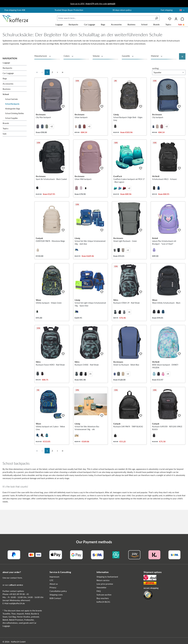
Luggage (6, 63)
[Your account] (176, 18)
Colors (69, 56)
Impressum (54, 577)
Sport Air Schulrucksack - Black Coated (51, 187)
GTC (52, 580)
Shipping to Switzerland (107, 577)
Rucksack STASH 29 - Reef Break (126, 319)
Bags (5, 78)
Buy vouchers (103, 598)
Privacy (53, 587)
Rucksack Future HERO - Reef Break (50, 385)
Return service (103, 580)
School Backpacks (12, 104)
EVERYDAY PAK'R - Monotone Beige (50, 253)
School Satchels (11, 99)
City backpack (158, 121)
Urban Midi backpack (83, 187)
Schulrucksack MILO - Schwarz (164, 187)
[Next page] (57, 72)
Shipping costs (56, 595)
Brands (6, 123)
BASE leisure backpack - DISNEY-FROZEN (165, 386)
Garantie (128, 56)
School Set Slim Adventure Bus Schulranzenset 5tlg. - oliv (87, 452)
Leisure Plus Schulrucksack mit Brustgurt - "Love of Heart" (164, 255)
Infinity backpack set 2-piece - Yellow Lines (50, 452)
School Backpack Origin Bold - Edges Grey (128, 123)
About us (54, 584)
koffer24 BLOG (103, 602)
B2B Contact (55, 598)
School (6, 94)
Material (157, 56)
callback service (16, 585)
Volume (98, 56)
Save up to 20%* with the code (93, 4)
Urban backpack (81, 121)
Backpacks (7, 68)
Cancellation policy (58, 591)
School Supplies (11, 118)
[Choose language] (182, 10)
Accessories (8, 84)
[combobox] (105, 18)
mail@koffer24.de (17, 603)
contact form (16, 578)
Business (7, 89)
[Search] (156, 18)
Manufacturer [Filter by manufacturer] (43, 56)
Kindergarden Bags (13, 109)
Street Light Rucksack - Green (125, 253)
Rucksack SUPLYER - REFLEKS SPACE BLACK (167, 452)
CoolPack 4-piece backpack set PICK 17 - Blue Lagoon (129, 189)
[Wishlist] (170, 18)
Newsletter (101, 587)
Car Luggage (8, 73)
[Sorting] (169, 72)
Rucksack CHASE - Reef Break (87, 385)
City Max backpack (43, 121)
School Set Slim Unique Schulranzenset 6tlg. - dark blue (90, 255)
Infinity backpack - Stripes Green (49, 319)
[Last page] (62, 72)
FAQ (99, 591)
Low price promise (105, 584)
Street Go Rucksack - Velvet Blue (126, 385)
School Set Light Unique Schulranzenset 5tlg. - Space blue (90, 320)
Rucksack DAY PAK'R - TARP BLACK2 (128, 451)
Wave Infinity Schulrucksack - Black (166, 319)
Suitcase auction (104, 595)
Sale (5, 134)
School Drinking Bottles (15, 113)
